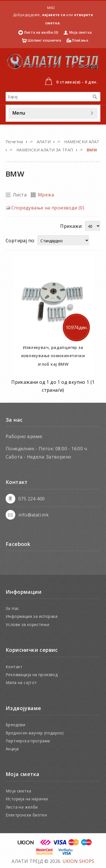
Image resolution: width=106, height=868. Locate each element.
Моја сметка (80, 32)
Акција (12, 749)
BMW (92, 150)
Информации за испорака (32, 616)
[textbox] (47, 97)
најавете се (54, 15)
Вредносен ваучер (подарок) (35, 733)
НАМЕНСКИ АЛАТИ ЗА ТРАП (45, 150)
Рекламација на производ (32, 675)
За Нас (12, 608)
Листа (20, 195)
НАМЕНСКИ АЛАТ (82, 142)
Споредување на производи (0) (48, 208)
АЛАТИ (44, 142)
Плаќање (80, 40)
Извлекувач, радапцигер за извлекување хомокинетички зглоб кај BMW (53, 356)
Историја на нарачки (27, 799)
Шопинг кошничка (45, 40)
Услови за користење (28, 624)
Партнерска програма (28, 741)
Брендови (15, 725)
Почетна (14, 142)
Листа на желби (22, 807)
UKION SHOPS (78, 861)
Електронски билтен (26, 815)
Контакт (14, 667)
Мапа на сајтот (21, 682)
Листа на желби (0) (41, 32)
